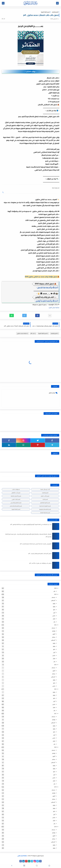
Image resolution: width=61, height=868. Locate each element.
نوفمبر (54, 631)
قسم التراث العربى (16, 499)
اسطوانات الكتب (16, 489)
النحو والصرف (55, 12)
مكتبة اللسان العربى (22, 856)
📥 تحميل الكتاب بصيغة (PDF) (46, 284)
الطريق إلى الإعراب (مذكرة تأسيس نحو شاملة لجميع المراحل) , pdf (36, 544)
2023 (55, 665)
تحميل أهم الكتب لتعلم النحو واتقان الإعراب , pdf (40, 553)
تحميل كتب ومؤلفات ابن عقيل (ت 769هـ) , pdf (40, 563)
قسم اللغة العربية (45, 12)
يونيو (54, 606)
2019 (55, 787)
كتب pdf (33, 333)
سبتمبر (54, 637)
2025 (55, 594)
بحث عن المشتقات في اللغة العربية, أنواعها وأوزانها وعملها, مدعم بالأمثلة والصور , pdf (31, 524)
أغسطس (53, 600)
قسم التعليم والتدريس (16, 503)
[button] (37, 315)
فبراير (54, 619)
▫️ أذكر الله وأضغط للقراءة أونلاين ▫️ (47, 301)
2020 (55, 747)
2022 (55, 689)
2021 (55, 713)
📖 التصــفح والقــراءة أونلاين (46, 297)
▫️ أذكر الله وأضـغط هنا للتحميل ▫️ (47, 288)
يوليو (54, 603)
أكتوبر (54, 634)
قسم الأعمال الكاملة (16, 496)
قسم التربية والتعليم (45, 503)
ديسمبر (54, 597)
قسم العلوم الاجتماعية (45, 506)
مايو (54, 610)
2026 (55, 588)
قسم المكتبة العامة (45, 513)
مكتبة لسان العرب (54, 308)
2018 (55, 827)
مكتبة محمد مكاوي (22, 333)
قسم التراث (45, 499)
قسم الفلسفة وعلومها (45, 509)
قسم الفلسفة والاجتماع (16, 506)
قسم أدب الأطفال (16, 493)
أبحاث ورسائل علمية (45, 489)
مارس (54, 616)
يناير (54, 591)
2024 (55, 625)
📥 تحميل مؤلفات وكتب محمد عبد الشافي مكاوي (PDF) (42, 277)
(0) (3, 19)
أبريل (54, 613)
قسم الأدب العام (45, 496)
